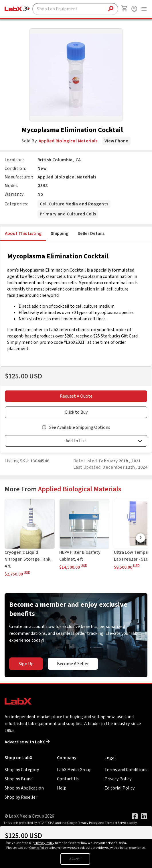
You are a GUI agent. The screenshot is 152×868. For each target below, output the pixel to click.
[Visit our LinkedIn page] (144, 816)
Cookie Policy (39, 848)
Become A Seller (73, 664)
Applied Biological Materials (68, 141)
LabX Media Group (74, 770)
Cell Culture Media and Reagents (74, 204)
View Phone (116, 141)
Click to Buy (76, 412)
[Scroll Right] (141, 538)
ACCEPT (75, 859)
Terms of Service (117, 823)
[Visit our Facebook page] (135, 816)
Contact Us (68, 779)
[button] (76, 442)
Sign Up (26, 664)
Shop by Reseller (21, 797)
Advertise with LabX (27, 742)
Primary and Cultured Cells (68, 214)
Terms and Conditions (126, 770)
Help (62, 788)
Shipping (60, 233)
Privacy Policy (118, 779)
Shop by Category (22, 770)
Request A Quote (76, 396)
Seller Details (91, 233)
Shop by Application (24, 788)
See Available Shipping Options (80, 427)
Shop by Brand (19, 779)
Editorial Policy (120, 788)
